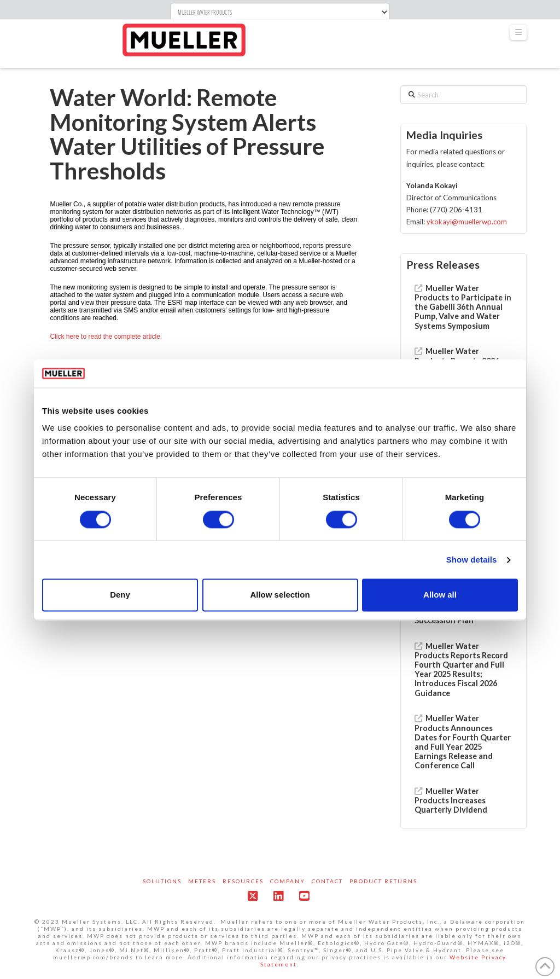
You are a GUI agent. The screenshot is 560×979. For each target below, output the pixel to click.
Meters (202, 881)
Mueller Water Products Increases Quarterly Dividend (451, 800)
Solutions (162, 881)
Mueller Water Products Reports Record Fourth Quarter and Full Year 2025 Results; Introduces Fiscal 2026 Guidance (461, 670)
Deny (120, 595)
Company (288, 881)
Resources (243, 881)
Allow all (440, 595)
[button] (518, 33)
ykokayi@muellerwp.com (467, 222)
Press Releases (443, 265)
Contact (327, 881)
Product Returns (383, 881)
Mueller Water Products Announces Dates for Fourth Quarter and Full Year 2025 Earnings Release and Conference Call (463, 742)
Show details (472, 560)
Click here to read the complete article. (106, 337)
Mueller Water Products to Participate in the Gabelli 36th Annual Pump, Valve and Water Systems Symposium (463, 307)
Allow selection (280, 595)
